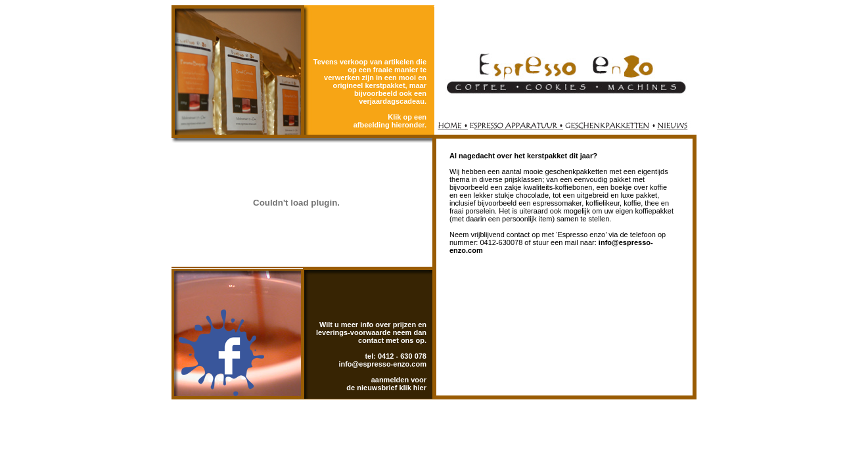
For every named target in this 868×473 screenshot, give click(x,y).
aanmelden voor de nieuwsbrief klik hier (386, 384)
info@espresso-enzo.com (382, 364)
